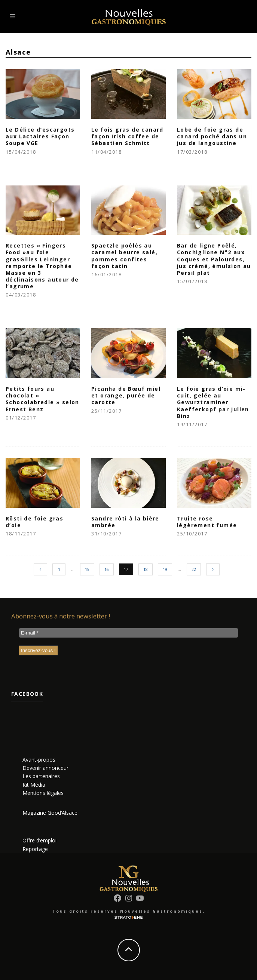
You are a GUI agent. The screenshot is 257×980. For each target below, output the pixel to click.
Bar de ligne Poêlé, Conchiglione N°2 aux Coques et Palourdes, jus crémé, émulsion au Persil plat (214, 259)
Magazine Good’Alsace (50, 813)
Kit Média (34, 785)
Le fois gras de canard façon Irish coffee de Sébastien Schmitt (127, 136)
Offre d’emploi (39, 840)
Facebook (27, 694)
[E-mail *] (128, 633)
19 (165, 569)
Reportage (35, 849)
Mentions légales (43, 793)
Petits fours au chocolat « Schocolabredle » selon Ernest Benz (42, 399)
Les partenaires (41, 776)
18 (146, 569)
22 (194, 569)
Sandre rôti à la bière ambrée (125, 522)
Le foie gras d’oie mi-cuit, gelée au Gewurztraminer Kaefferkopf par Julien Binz (213, 402)
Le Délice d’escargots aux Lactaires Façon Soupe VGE (40, 136)
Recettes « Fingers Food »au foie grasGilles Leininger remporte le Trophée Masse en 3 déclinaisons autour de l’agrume (42, 266)
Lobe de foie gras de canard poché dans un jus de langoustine (212, 136)
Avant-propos (39, 760)
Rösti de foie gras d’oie (34, 522)
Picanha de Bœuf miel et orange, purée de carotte (126, 395)
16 (107, 569)
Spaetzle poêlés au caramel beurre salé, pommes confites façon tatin (124, 256)
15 (87, 569)
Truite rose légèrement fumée (207, 522)
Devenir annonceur (45, 768)
